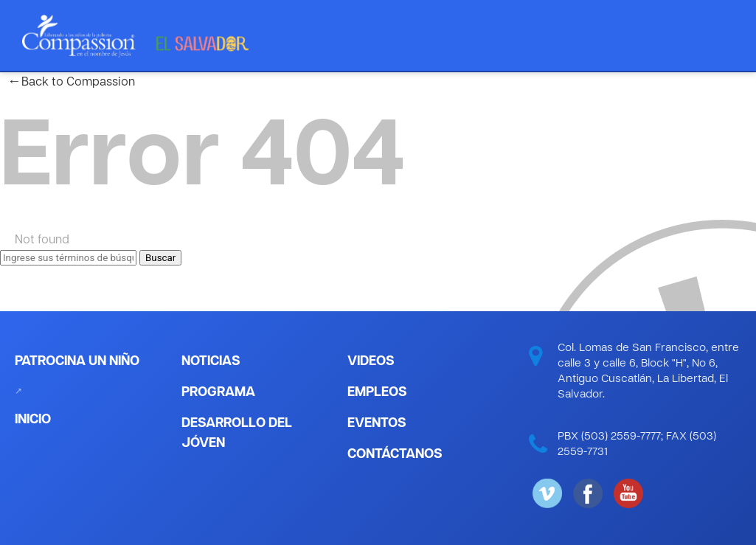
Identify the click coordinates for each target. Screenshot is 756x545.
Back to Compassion (71, 83)
